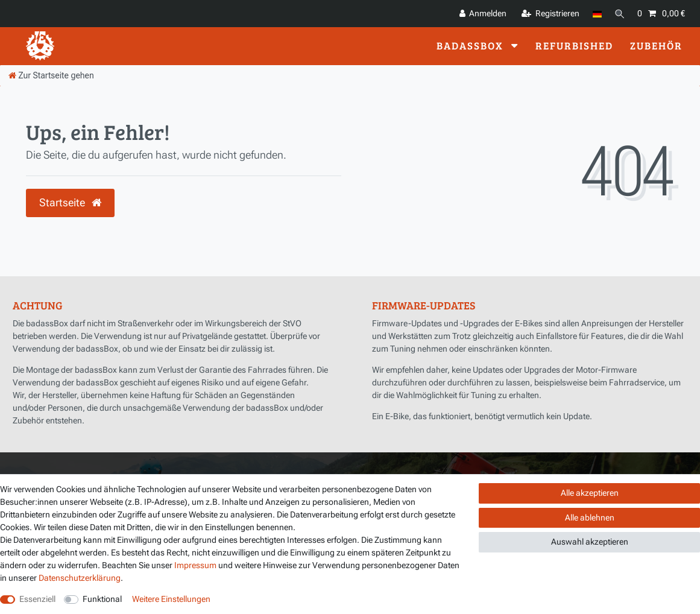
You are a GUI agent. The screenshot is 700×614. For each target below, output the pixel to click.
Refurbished (574, 46)
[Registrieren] (548, 14)
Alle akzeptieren (590, 493)
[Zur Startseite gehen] (51, 75)
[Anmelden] (481, 14)
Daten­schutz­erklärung (80, 578)
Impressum (195, 565)
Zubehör (656, 46)
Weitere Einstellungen (171, 599)
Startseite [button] (70, 203)
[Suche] (619, 14)
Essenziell (37, 599)
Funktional (102, 599)
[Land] (595, 14)
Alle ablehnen (590, 517)
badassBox (471, 46)
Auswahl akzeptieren (590, 542)
